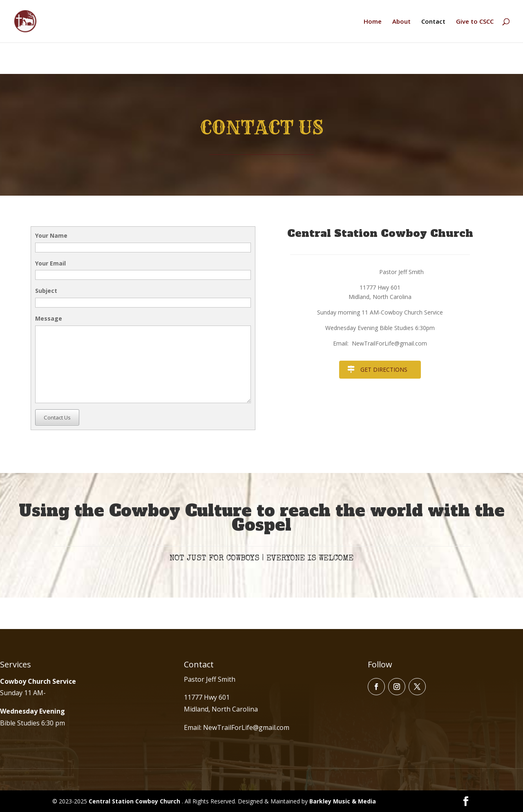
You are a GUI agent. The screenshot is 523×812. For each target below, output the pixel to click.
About (401, 22)
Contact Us (57, 417)
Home (373, 22)
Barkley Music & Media (343, 801)
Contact (433, 22)
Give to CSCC (475, 22)
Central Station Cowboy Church (135, 801)
